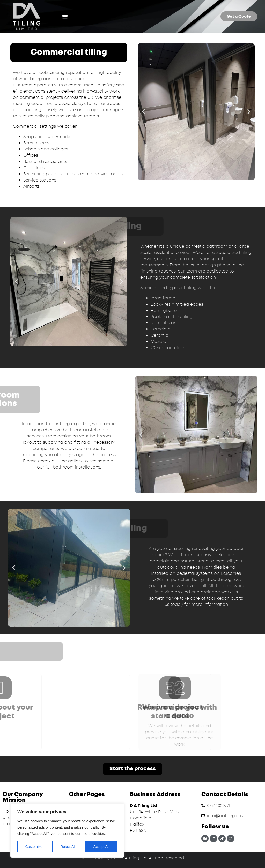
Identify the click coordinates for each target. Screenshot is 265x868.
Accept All (101, 847)
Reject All (68, 847)
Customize (34, 847)
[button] (65, 16)
